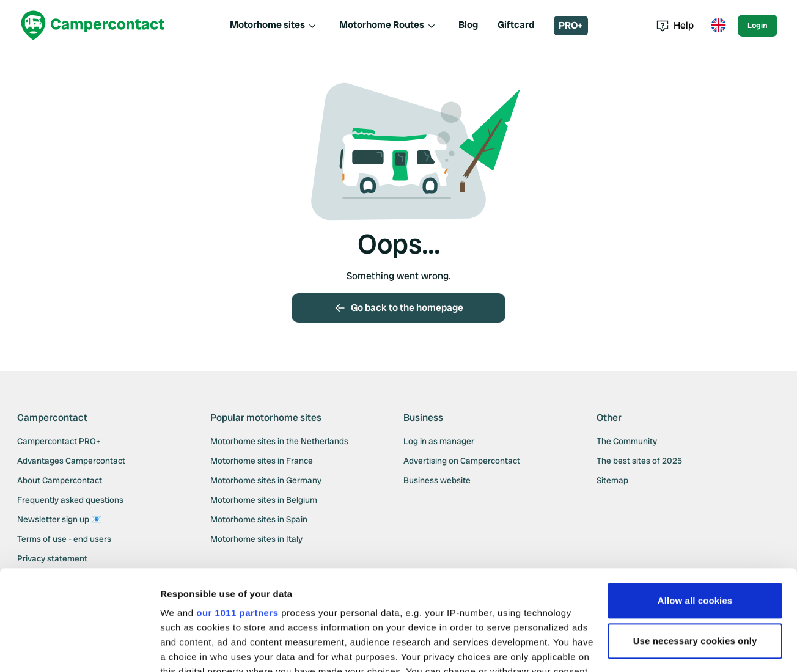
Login (758, 25)
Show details (189, 648)
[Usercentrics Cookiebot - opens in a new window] (79, 648)
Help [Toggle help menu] (675, 25)
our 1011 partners (237, 513)
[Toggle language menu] (718, 26)
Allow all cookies (695, 501)
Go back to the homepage (398, 308)
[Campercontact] (93, 25)
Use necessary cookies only (695, 541)
